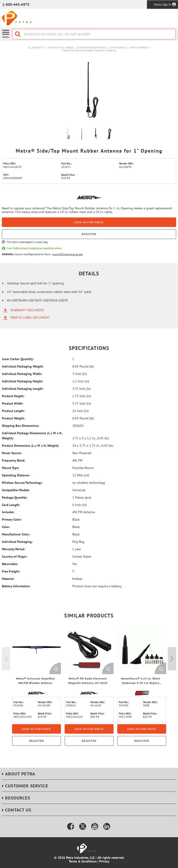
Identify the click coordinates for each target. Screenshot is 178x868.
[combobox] (94, 34)
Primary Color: (12, 519)
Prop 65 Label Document (30, 318)
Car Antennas (118, 48)
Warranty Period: (14, 549)
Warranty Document (27, 310)
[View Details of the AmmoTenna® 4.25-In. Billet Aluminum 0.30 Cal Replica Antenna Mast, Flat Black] (142, 650)
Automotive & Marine (60, 48)
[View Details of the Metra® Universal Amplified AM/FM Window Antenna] (37, 650)
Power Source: (12, 453)
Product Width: (13, 403)
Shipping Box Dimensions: (21, 426)
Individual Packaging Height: (22, 381)
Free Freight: (11, 571)
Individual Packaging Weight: (23, 366)
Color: (6, 527)
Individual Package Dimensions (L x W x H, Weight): (32, 436)
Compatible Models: (16, 490)
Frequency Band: (14, 460)
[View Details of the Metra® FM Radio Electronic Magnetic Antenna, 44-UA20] (89, 650)
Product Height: (13, 396)
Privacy (104, 861)
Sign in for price (89, 222)
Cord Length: (11, 505)
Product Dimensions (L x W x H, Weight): (31, 446)
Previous (6, 659)
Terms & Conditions (83, 861)
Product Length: (13, 411)
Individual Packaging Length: (23, 389)
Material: (8, 579)
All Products (36, 48)
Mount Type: (11, 468)
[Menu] (6, 34)
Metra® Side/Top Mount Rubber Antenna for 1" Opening (89, 50)
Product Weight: (13, 418)
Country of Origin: (15, 557)
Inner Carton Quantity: (18, 359)
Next (172, 659)
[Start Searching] (18, 34)
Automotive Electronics (91, 48)
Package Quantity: (15, 497)
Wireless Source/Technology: (22, 483)
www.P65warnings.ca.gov (68, 254)
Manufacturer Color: (16, 534)
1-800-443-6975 (16, 4)
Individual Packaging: (17, 542)
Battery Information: (16, 586)
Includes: (8, 512)
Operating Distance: (16, 475)
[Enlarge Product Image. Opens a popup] (55, 668)
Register (89, 234)
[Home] (17, 18)
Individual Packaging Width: (22, 374)
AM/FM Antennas (139, 48)
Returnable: (10, 564)
